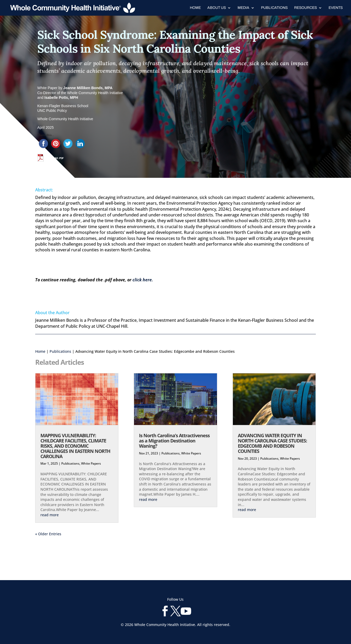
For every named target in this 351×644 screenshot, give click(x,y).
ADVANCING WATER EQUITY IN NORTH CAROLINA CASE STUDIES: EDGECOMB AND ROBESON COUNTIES (272, 443)
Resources (305, 8)
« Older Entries (48, 534)
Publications (274, 8)
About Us (217, 8)
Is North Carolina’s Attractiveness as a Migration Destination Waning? (174, 441)
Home (195, 8)
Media (243, 8)
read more (50, 515)
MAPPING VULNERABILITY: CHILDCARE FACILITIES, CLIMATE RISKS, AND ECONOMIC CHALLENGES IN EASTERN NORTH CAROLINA (75, 446)
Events (336, 8)
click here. (143, 280)
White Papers (91, 463)
